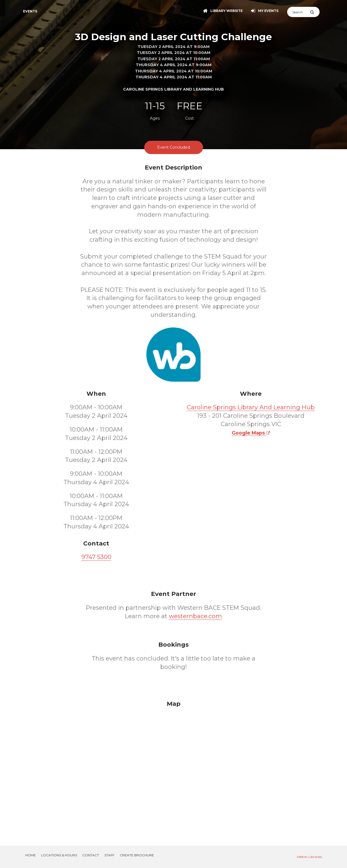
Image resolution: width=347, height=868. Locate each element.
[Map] (173, 767)
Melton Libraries (309, 857)
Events (30, 11)
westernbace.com (195, 616)
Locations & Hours (59, 855)
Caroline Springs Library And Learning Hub (251, 407)
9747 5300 (96, 557)
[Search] (298, 12)
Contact (91, 855)
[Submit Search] (315, 12)
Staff (109, 855)
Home (30, 855)
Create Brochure (137, 855)
